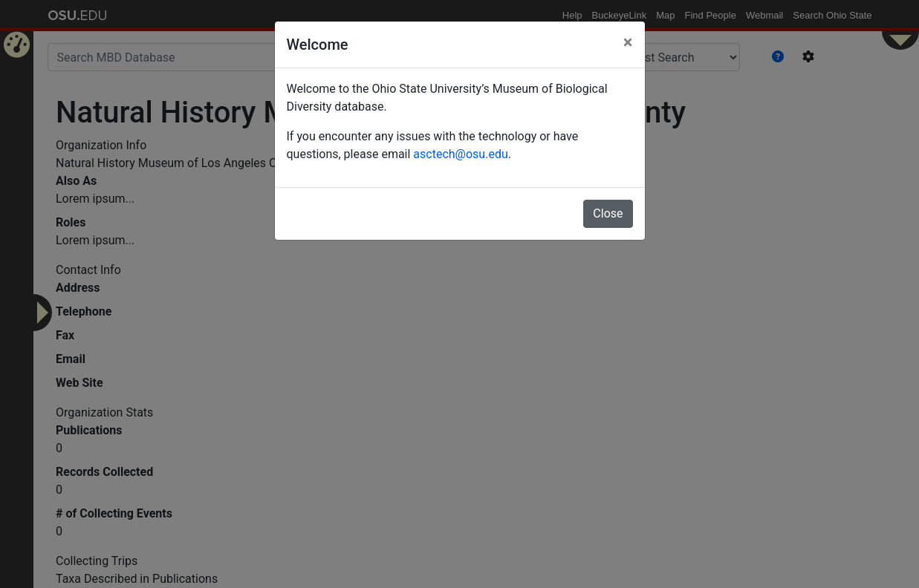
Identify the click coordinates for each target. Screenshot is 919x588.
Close (608, 213)
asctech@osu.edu (460, 154)
